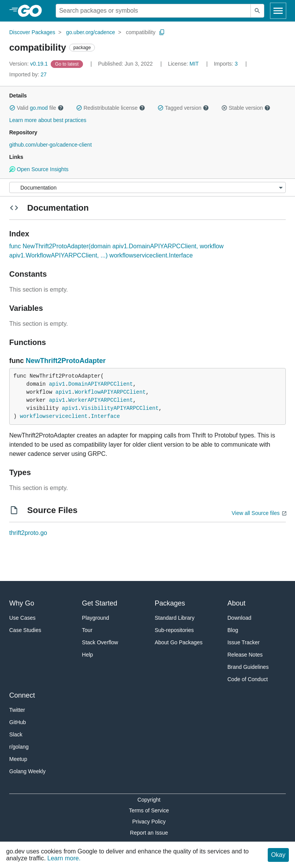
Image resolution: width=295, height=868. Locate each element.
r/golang (19, 747)
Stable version (246, 108)
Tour (87, 630)
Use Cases (22, 618)
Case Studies (25, 630)
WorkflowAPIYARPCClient (110, 392)
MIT (194, 64)
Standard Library (175, 618)
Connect (22, 695)
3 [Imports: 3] (227, 64)
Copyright (149, 800)
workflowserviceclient (54, 416)
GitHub (18, 722)
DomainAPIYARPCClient (101, 384)
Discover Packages (32, 32)
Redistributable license (111, 108)
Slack (16, 734)
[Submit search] (257, 11)
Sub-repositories (174, 630)
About (236, 603)
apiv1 (57, 384)
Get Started (99, 603)
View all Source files (256, 513)
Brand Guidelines (248, 667)
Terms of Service (149, 810)
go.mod (39, 108)
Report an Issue (149, 833)
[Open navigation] (278, 11)
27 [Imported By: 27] (28, 74)
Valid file (36, 108)
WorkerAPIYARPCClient (101, 400)
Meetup (18, 759)
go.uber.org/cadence (91, 32)
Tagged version (183, 108)
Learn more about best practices (48, 120)
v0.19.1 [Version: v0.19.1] (29, 64)
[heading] (32, 11)
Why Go (22, 603)
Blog (233, 630)
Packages (170, 603)
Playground (95, 618)
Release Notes (245, 655)
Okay (278, 855)
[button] (12, 108)
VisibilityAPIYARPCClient (120, 408)
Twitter (17, 710)
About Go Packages (179, 642)
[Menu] (147, 187)
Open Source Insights (39, 169)
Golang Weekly (27, 771)
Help (87, 655)
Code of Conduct (248, 679)
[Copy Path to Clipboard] (162, 32)
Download (239, 618)
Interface (106, 416)
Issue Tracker (244, 642)
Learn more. (64, 858)
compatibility (141, 32)
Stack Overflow (100, 642)
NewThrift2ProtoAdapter (66, 361)
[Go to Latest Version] (67, 64)
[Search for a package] (153, 11)
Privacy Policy (149, 822)
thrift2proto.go (28, 533)
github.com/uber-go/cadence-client (51, 145)
